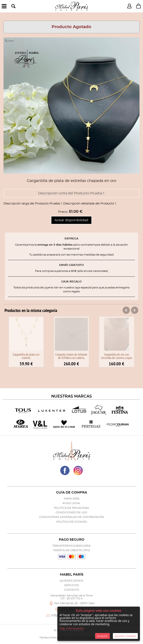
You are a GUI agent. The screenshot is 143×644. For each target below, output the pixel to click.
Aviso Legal (72, 503)
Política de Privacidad (71, 508)
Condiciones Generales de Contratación (72, 517)
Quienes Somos (71, 581)
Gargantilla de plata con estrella (26, 356)
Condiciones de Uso (71, 513)
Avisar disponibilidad (71, 220)
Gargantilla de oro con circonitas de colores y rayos (116, 356)
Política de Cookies (72, 522)
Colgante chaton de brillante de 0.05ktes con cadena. (71, 356)
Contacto (72, 590)
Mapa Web (72, 499)
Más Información (72, 629)
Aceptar (102, 636)
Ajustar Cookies (125, 636)
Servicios (71, 585)
